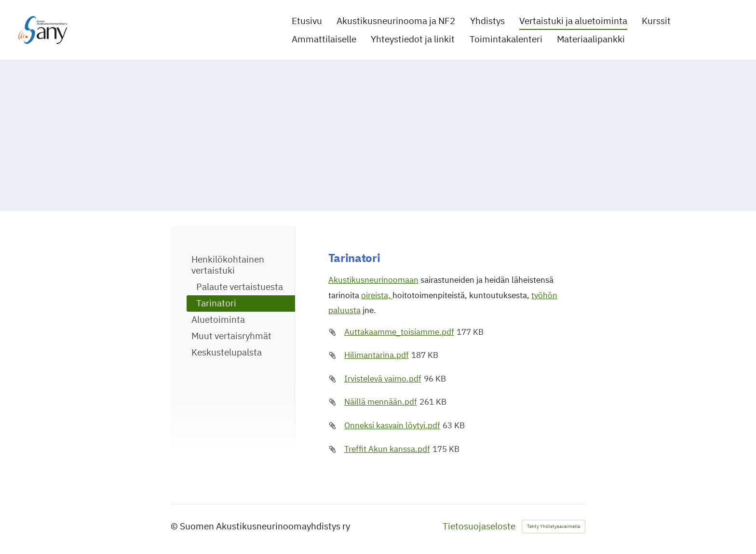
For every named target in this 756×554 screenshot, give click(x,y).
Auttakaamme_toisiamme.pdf (399, 332)
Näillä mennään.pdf (381, 402)
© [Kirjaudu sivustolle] (175, 526)
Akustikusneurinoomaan (373, 280)
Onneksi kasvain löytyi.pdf (392, 425)
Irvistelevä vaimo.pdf (383, 379)
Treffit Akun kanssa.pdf (387, 449)
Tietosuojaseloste (479, 526)
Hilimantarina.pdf (377, 355)
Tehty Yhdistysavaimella (553, 526)
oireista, (377, 295)
